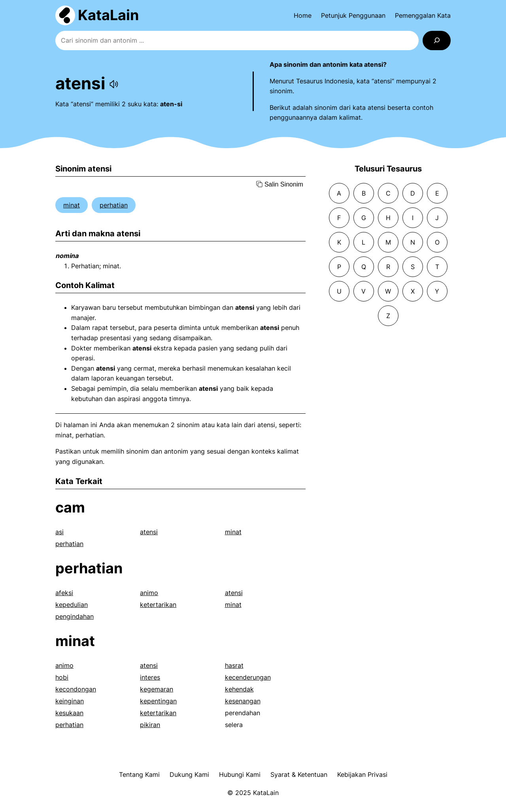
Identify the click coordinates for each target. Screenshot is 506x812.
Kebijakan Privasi (362, 774)
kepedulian (72, 605)
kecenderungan (248, 677)
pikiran (150, 725)
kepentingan (158, 701)
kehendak (239, 689)
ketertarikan (158, 605)
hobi (62, 677)
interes (150, 677)
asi (59, 532)
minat (72, 205)
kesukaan (69, 713)
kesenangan (243, 701)
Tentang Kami (139, 774)
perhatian (114, 205)
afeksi (64, 593)
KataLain (108, 15)
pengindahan (75, 616)
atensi (149, 532)
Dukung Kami (189, 774)
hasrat (234, 665)
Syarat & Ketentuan (299, 774)
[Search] (437, 41)
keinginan (70, 701)
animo (149, 593)
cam (70, 507)
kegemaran (157, 689)
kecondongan (76, 689)
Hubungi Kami (240, 774)
